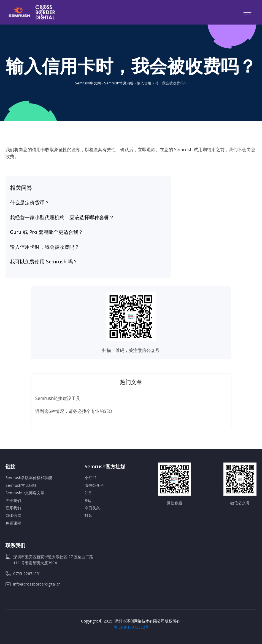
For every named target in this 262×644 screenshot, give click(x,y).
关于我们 (13, 500)
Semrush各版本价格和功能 (29, 478)
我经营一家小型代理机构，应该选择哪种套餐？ (62, 218)
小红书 (90, 478)
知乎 (88, 493)
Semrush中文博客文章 (25, 493)
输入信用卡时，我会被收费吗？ (45, 247)
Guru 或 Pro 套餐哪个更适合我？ (47, 232)
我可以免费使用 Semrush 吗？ (44, 262)
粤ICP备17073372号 (131, 627)
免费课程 (13, 523)
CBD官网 (13, 515)
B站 (88, 500)
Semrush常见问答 (119, 83)
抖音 (88, 515)
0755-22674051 (27, 574)
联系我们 (13, 508)
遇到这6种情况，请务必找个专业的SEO (74, 411)
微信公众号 (94, 485)
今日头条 (92, 508)
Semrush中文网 (88, 83)
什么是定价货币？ (30, 203)
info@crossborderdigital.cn (37, 584)
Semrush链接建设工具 (58, 398)
